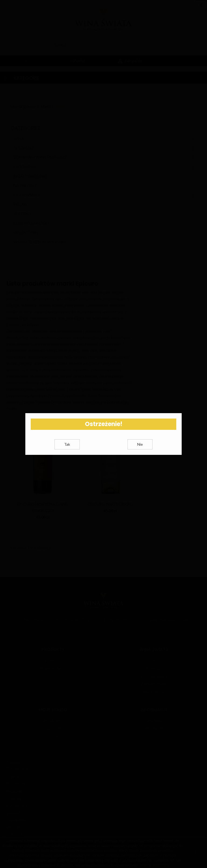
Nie (140, 451)
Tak (67, 451)
